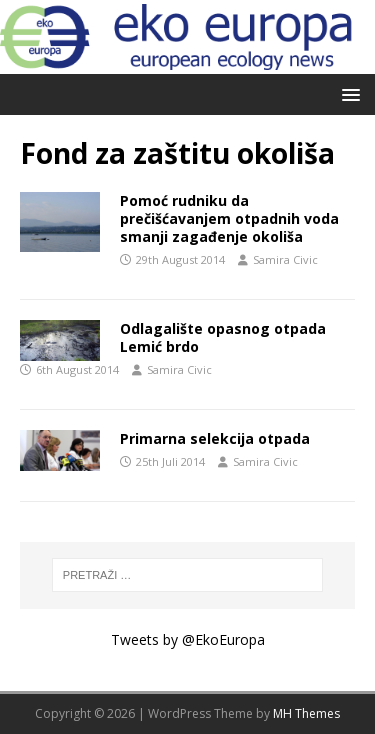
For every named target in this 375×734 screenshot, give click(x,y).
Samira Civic (285, 259)
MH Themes (306, 713)
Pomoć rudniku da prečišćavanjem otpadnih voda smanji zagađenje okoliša (229, 218)
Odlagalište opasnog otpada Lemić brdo (223, 337)
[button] (347, 93)
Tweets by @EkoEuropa (188, 639)
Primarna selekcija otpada (215, 438)
